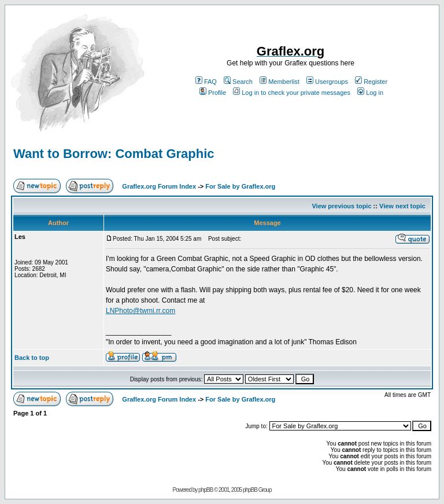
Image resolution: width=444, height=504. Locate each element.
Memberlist (280, 82)
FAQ (206, 82)
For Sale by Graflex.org (240, 186)
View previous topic (341, 206)
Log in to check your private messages (292, 93)
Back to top (32, 358)
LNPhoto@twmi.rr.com (140, 311)
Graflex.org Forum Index (159, 186)
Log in (370, 93)
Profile (213, 93)
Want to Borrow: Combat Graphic (114, 154)
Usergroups (327, 82)
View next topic (402, 206)
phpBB (206, 490)
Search (238, 82)
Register (371, 82)
